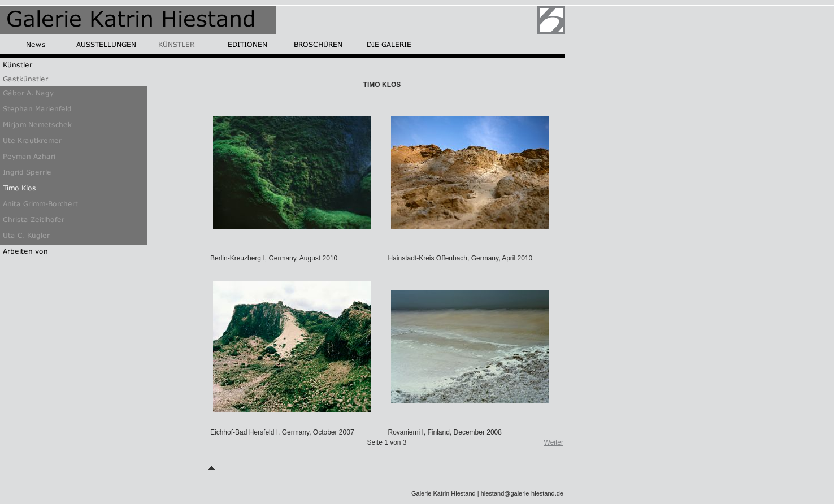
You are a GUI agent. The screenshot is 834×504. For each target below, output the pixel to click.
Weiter (554, 442)
